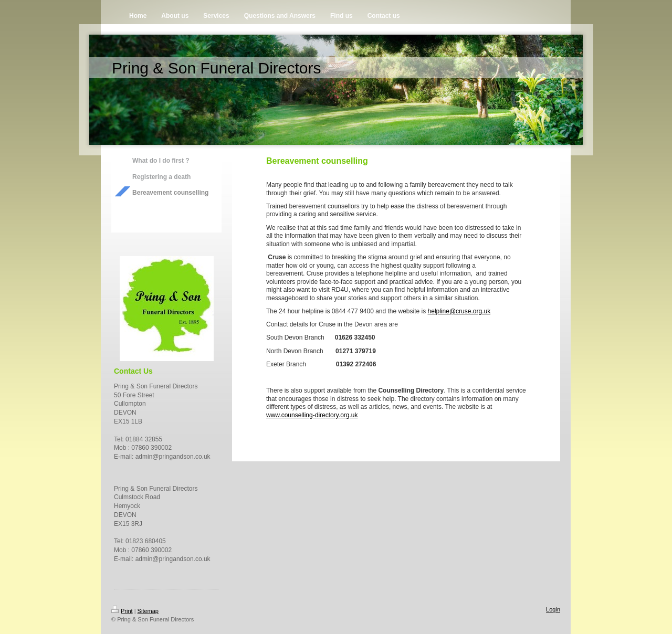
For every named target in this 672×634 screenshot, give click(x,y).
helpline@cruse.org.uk (459, 311)
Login (553, 609)
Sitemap (148, 611)
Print (122, 611)
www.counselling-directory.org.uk (312, 415)
